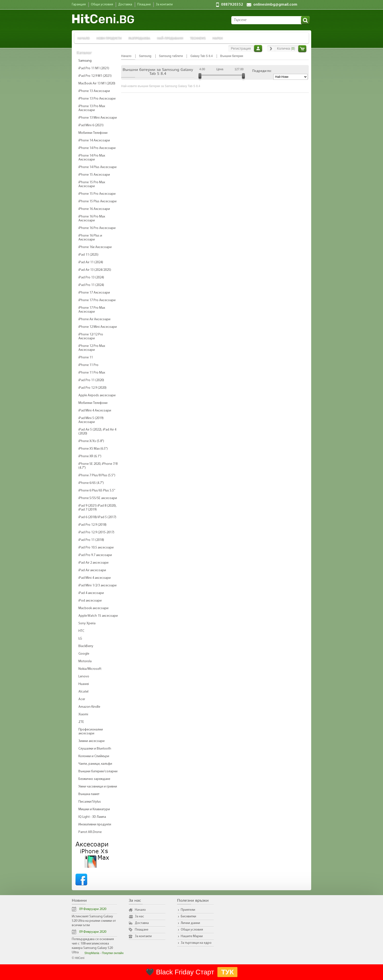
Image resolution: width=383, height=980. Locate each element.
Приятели (188, 910)
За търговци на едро (196, 943)
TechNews (198, 38)
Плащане (142, 930)
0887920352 (232, 5)
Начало (84, 38)
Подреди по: (262, 71)
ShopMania (92, 953)
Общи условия (192, 930)
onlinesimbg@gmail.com (275, 5)
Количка (302, 49)
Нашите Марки (192, 936)
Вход (258, 48)
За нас (139, 917)
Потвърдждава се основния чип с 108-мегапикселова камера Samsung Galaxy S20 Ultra (93, 946)
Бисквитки (188, 917)
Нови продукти (109, 38)
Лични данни (190, 923)
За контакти (143, 936)
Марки (218, 38)
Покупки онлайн (113, 953)
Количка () (286, 48)
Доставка (142, 923)
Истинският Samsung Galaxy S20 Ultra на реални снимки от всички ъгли (94, 921)
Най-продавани (170, 38)
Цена (220, 69)
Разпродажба (139, 38)
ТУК (227, 972)
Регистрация (241, 48)
